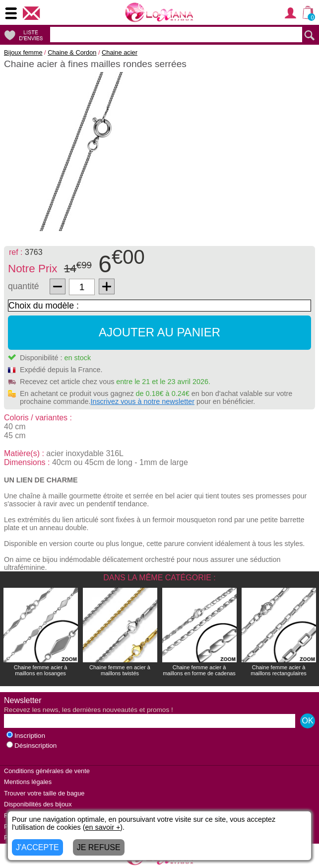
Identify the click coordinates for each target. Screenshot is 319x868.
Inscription (26, 736)
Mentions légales (28, 782)
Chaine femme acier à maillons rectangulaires (279, 670)
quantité (24, 286)
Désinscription (32, 746)
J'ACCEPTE (37, 847)
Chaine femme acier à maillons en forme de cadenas (199, 670)
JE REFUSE (99, 847)
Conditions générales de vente (47, 771)
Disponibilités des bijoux (38, 804)
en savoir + (103, 827)
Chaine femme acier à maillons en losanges (41, 670)
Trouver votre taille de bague (44, 793)
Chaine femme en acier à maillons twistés (120, 670)
